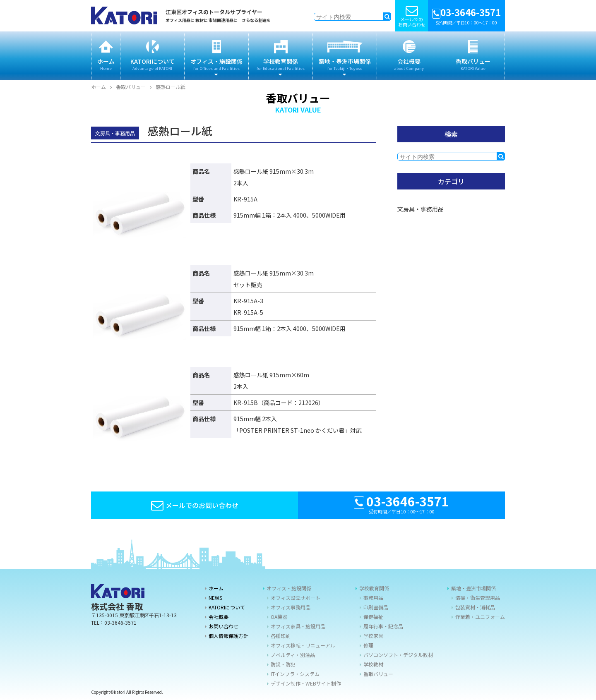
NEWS (215, 598)
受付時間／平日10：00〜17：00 (466, 16)
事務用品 (373, 598)
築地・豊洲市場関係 (345, 56)
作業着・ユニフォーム (480, 617)
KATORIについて (152, 56)
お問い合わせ (223, 626)
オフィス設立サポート (296, 598)
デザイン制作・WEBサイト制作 (306, 683)
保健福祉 (373, 617)
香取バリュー (473, 56)
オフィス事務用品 (291, 607)
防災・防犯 (283, 664)
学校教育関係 (281, 56)
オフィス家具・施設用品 (298, 626)
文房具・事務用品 (421, 209)
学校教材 (373, 664)
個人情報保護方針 (228, 636)
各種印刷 (281, 636)
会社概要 (409, 56)
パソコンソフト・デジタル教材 (398, 655)
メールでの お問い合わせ (412, 16)
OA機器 (279, 617)
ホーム (106, 56)
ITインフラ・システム (295, 674)
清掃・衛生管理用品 (478, 598)
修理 (368, 645)
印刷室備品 (376, 607)
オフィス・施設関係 (216, 56)
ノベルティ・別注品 (293, 655)
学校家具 (373, 636)
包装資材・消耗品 (475, 607)
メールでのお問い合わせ (195, 505)
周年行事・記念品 (383, 626)
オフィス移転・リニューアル (303, 645)
